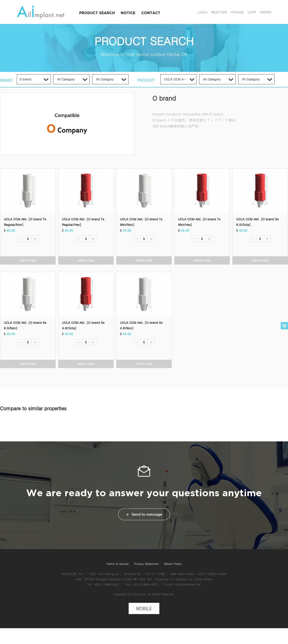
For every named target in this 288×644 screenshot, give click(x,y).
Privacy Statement (147, 564)
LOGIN (202, 12)
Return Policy (173, 564)
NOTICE (128, 13)
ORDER (265, 12)
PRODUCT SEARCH (97, 13)
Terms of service (117, 564)
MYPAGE (237, 12)
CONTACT (151, 13)
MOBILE (144, 608)
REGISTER (219, 12)
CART (252, 12)
